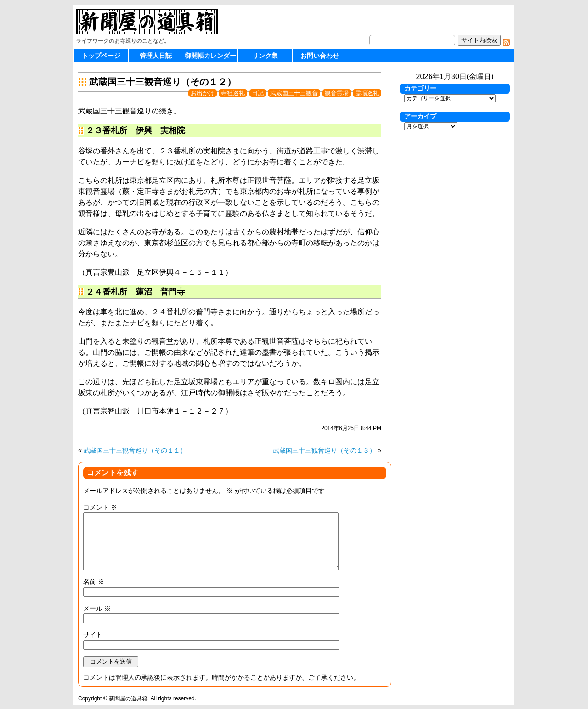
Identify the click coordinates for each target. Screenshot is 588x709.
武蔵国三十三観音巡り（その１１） (135, 450)
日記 (258, 93)
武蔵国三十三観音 (294, 93)
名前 (94, 582)
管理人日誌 (156, 56)
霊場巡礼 (367, 93)
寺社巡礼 (233, 93)
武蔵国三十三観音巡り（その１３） (324, 450)
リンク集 (265, 56)
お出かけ (203, 93)
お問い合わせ (320, 56)
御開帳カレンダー (210, 56)
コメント (100, 507)
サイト (93, 635)
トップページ (101, 56)
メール (97, 608)
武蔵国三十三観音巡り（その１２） (163, 82)
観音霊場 (337, 93)
